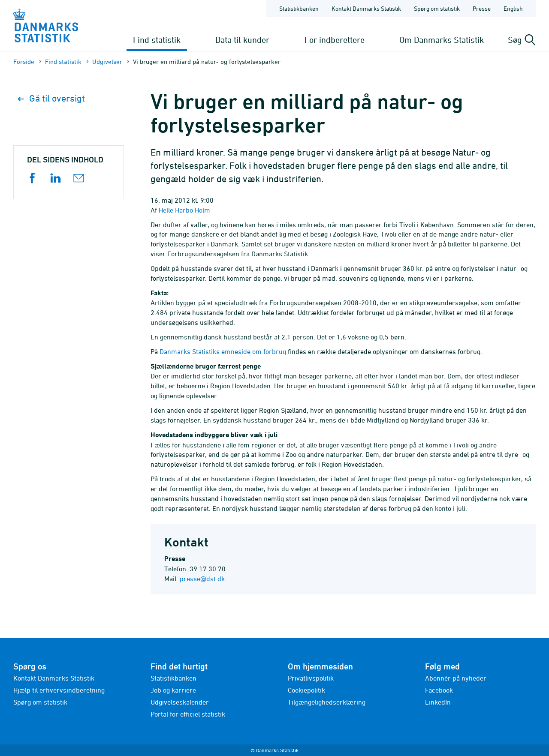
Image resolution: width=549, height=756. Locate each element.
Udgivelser (107, 61)
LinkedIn (438, 702)
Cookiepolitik (306, 690)
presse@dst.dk (202, 579)
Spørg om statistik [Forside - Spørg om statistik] (437, 8)
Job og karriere (173, 690)
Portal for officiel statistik (188, 714)
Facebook (439, 690)
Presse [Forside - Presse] (482, 8)
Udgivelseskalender (180, 702)
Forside (24, 61)
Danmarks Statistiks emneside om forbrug (223, 351)
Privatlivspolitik (311, 678)
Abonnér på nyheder (456, 678)
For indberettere (335, 40)
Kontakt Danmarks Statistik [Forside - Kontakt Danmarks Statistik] (366, 8)
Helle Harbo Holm (184, 210)
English (513, 8)
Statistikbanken (299, 8)
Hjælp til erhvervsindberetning (59, 690)
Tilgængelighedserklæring (327, 702)
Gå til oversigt (51, 98)
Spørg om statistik (40, 702)
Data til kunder (242, 40)
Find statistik (157, 40)
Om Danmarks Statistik (442, 40)
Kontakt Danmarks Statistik (54, 678)
